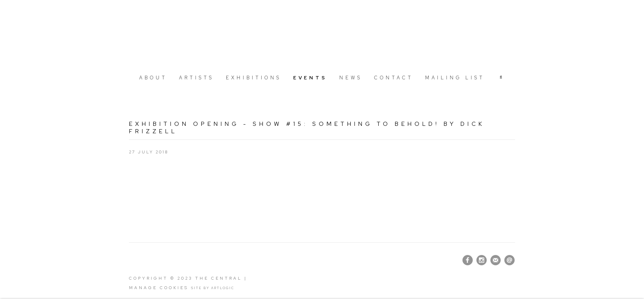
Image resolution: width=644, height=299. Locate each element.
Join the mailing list (496, 260)
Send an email (509, 260)
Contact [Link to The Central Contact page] (394, 78)
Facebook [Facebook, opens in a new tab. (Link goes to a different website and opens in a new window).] (468, 260)
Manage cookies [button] (159, 288)
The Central (322, 34)
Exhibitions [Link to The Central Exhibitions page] (254, 78)
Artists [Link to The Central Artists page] (197, 78)
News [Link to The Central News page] (351, 78)
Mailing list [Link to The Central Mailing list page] (455, 78)
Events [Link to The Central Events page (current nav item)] (310, 78)
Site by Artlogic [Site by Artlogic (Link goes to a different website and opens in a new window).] (213, 288)
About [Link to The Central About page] (153, 78)
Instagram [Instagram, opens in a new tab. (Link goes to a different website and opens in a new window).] (482, 260)
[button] (502, 77)
